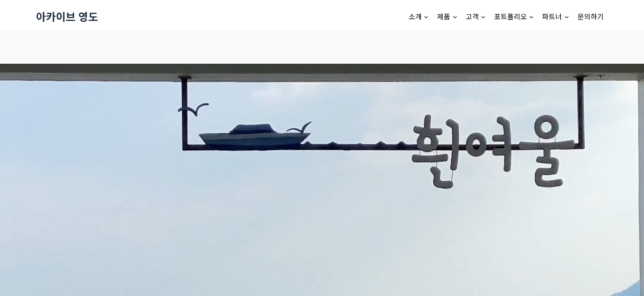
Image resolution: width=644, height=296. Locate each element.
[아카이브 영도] (67, 16)
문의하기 (591, 16)
